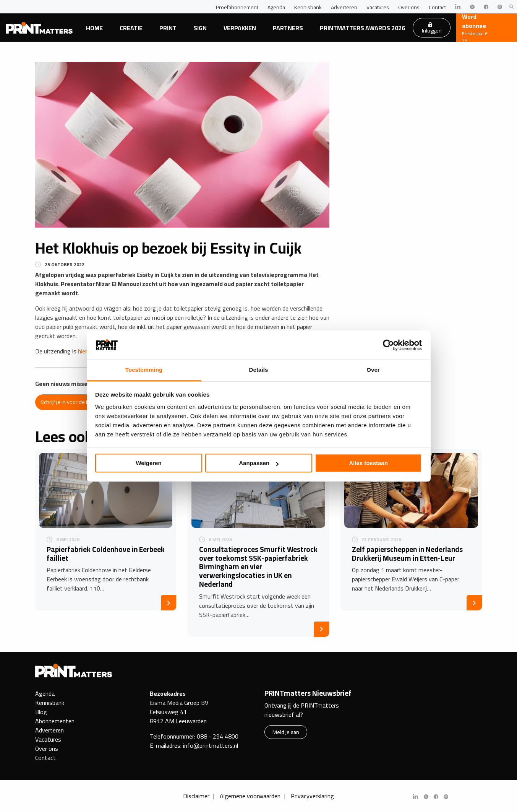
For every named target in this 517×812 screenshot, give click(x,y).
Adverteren (344, 7)
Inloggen (432, 29)
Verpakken (240, 28)
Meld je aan (286, 732)
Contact (437, 7)
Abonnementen (55, 721)
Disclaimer (196, 796)
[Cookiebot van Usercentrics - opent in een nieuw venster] (388, 345)
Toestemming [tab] (144, 370)
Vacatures (378, 7)
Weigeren (148, 463)
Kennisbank (308, 7)
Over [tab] (373, 370)
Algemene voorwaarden (250, 796)
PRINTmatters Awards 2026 (362, 28)
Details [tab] (259, 370)
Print (168, 28)
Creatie (131, 28)
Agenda (276, 7)
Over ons (409, 7)
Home (94, 28)
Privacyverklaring (312, 796)
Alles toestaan (368, 463)
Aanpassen (259, 463)
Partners (288, 28)
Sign (200, 28)
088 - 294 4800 (218, 736)
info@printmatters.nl (211, 745)
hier (83, 351)
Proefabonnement (237, 7)
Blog (41, 712)
